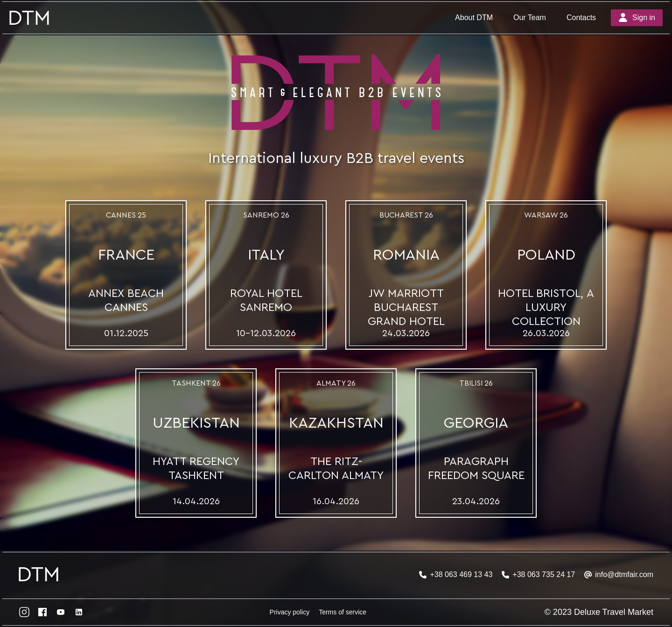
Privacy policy (290, 612)
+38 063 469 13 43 (461, 574)
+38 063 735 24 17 (544, 574)
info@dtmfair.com (624, 574)
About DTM (474, 18)
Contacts (581, 18)
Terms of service (343, 612)
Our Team (530, 18)
